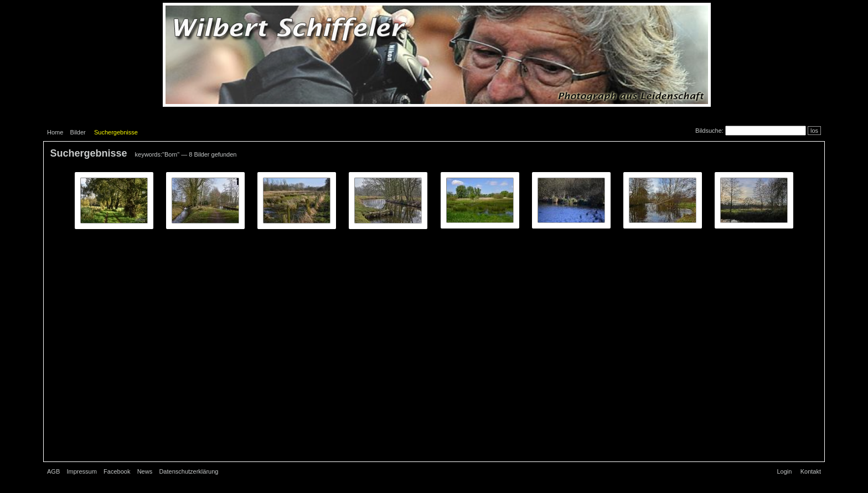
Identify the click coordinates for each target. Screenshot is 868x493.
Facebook (117, 471)
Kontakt (811, 471)
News (145, 471)
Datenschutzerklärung (188, 471)
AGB (53, 471)
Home (55, 132)
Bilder (78, 132)
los (814, 131)
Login (784, 471)
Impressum (81, 471)
